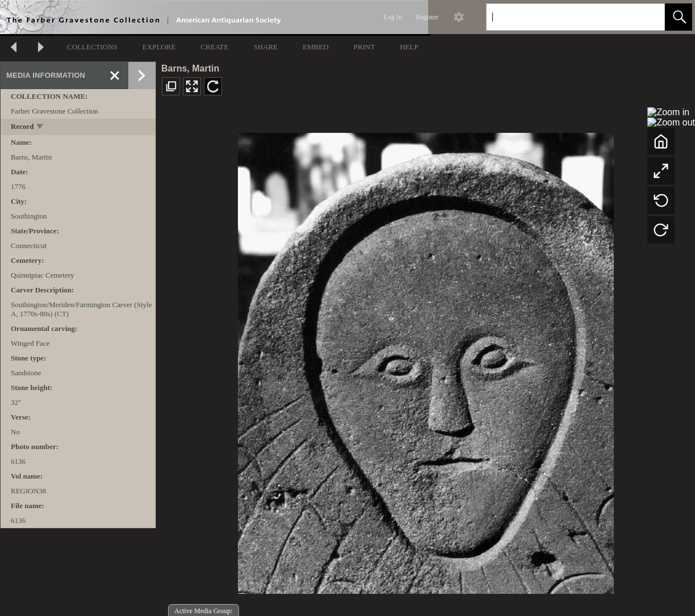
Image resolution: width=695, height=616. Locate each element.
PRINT (365, 47)
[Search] (562, 17)
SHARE (265, 47)
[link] (647, 17)
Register (427, 17)
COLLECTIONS (92, 47)
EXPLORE (159, 47)
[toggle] (41, 127)
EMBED (316, 47)
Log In (393, 17)
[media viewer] (426, 360)
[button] (679, 17)
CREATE (214, 47)
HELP (409, 47)
